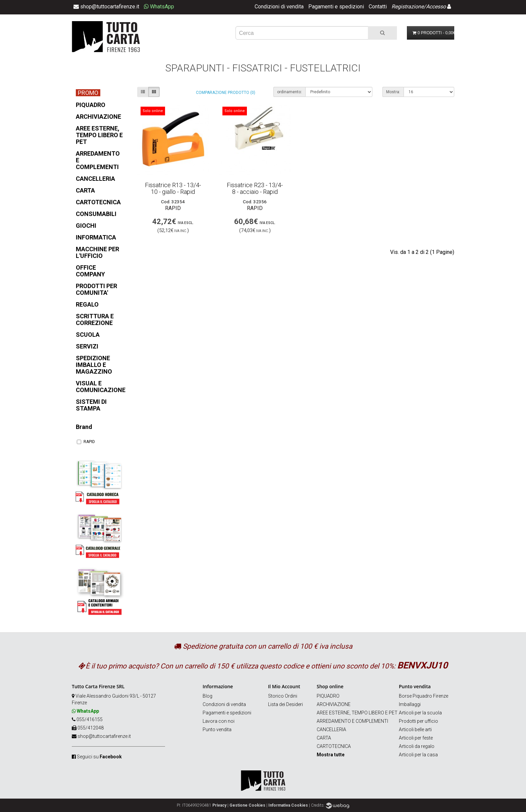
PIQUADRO (328, 696)
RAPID (86, 442)
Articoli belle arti (415, 729)
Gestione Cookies (247, 805)
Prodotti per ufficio (418, 721)
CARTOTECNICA (334, 746)
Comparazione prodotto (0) (226, 93)
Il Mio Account (284, 686)
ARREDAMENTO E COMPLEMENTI (352, 721)
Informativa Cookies (288, 805)
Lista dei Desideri (285, 704)
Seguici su (99, 757)
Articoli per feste (416, 738)
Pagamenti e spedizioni (336, 7)
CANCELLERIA (331, 729)
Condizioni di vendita (279, 7)
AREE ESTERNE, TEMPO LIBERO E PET (357, 713)
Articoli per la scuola (420, 713)
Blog (207, 696)
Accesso (436, 7)
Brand (84, 427)
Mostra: (393, 92)
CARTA (324, 738)
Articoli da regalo (417, 746)
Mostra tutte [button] (331, 755)
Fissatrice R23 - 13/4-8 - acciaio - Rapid (255, 188)
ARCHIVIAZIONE (334, 704)
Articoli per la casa (418, 755)
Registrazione (408, 7)
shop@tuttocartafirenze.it (104, 736)
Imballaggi (410, 704)
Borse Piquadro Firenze (424, 696)
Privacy (219, 805)
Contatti (378, 7)
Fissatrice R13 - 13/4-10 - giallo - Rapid (173, 188)
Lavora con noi (219, 721)
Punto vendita (217, 729)
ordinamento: (290, 92)
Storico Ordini (283, 696)
